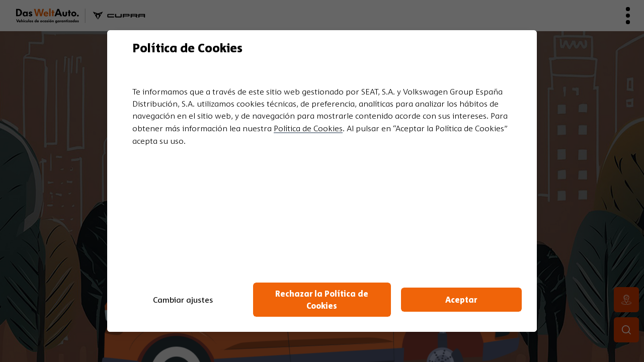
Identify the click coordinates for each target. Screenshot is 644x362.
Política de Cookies (308, 128)
